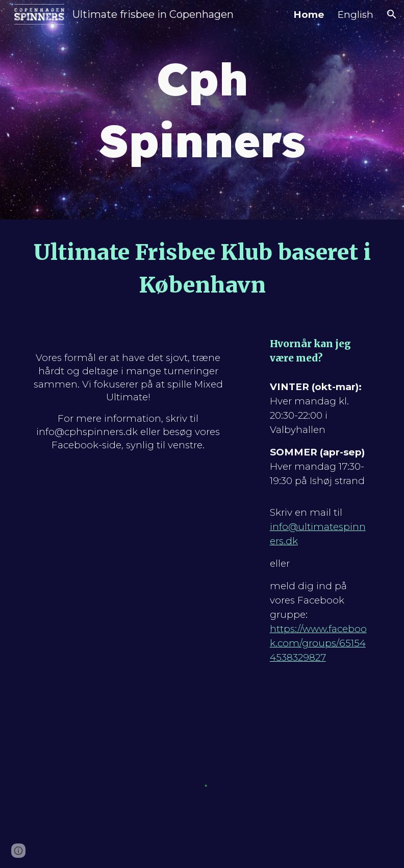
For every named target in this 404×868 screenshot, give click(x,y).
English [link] (356, 15)
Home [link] (309, 15)
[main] (202, 110)
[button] (392, 14)
